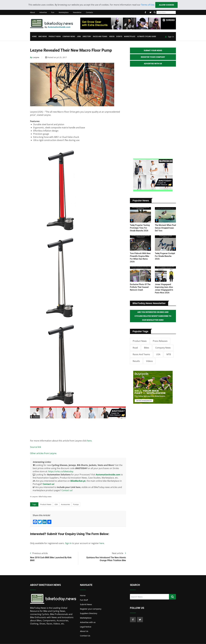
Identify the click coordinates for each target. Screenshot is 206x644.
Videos (112, 37)
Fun (53, 12)
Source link (36, 447)
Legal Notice (86, 627)
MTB (169, 354)
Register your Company (153, 57)
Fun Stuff (84, 600)
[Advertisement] (78, 428)
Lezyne (35, 57)
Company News (69, 37)
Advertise (43, 12)
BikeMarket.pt (78, 481)
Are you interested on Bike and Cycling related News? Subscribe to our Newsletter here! (153, 316)
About (33, 12)
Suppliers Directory (89, 613)
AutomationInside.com (108, 475)
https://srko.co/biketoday (61, 471)
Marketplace (64, 12)
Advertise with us (88, 622)
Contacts (89, 12)
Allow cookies (166, 5)
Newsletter (77, 12)
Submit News (86, 604)
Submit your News (153, 50)
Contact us (48, 484)
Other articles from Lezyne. (43, 453)
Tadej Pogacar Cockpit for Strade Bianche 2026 (165, 256)
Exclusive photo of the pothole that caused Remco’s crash (140, 287)
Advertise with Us (153, 64)
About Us (84, 631)
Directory (87, 37)
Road (135, 348)
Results (136, 361)
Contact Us (85, 636)
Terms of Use (148, 5)
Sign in (170, 37)
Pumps (76, 504)
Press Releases (160, 341)
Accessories (65, 504)
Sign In (68, 543)
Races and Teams (100, 37)
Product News (55, 37)
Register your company (91, 609)
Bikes (147, 348)
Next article (119, 553)
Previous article (39, 553)
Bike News (43, 37)
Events (119, 37)
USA (56, 504)
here (89, 441)
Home (34, 37)
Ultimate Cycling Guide (147, 37)
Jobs (79, 37)
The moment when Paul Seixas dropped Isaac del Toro (165, 228)
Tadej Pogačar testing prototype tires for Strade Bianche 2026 (140, 228)
